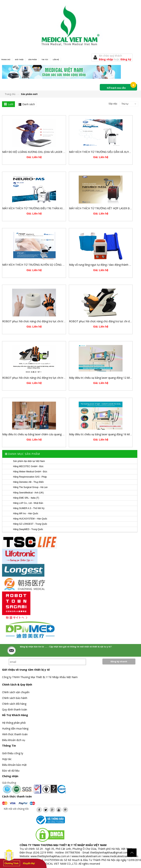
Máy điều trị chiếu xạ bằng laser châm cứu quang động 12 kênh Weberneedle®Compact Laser (59, 434)
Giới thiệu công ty (13, 753)
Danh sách (29, 104)
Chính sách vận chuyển (16, 692)
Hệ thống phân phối (14, 723)
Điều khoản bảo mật (14, 765)
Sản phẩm (32, 59)
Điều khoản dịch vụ (14, 740)
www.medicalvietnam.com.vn (121, 856)
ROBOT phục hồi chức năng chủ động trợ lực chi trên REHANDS (41, 321)
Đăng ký (126, 59)
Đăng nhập (106, 59)
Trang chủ (10, 94)
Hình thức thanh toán (15, 734)
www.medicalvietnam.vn (86, 856)
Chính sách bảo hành (15, 698)
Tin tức (45, 59)
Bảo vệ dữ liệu (11, 771)
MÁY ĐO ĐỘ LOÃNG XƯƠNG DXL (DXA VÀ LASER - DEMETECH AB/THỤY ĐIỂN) (51, 152)
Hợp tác (7, 759)
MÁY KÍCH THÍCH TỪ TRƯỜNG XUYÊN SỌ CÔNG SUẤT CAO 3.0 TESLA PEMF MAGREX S (56, 265)
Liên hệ (56, 59)
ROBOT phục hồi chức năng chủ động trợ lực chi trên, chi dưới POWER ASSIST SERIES (54, 378)
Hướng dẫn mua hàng (15, 728)
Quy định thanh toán (15, 709)
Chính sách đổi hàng (14, 704)
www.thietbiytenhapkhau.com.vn (50, 856)
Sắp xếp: (113, 104)
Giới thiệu (19, 59)
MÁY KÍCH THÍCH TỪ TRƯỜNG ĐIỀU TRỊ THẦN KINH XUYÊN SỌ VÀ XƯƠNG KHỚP (52, 208)
